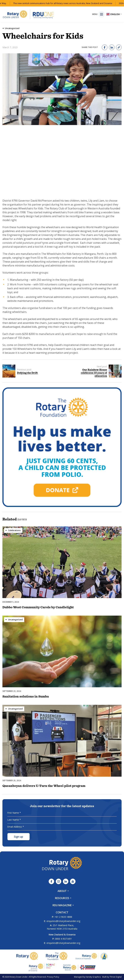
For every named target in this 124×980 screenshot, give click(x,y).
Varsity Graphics (93, 977)
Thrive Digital (116, 977)
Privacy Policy (53, 977)
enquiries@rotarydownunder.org (63, 921)
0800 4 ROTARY (63, 939)
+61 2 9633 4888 (63, 917)
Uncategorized (12, 28)
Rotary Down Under (19, 977)
